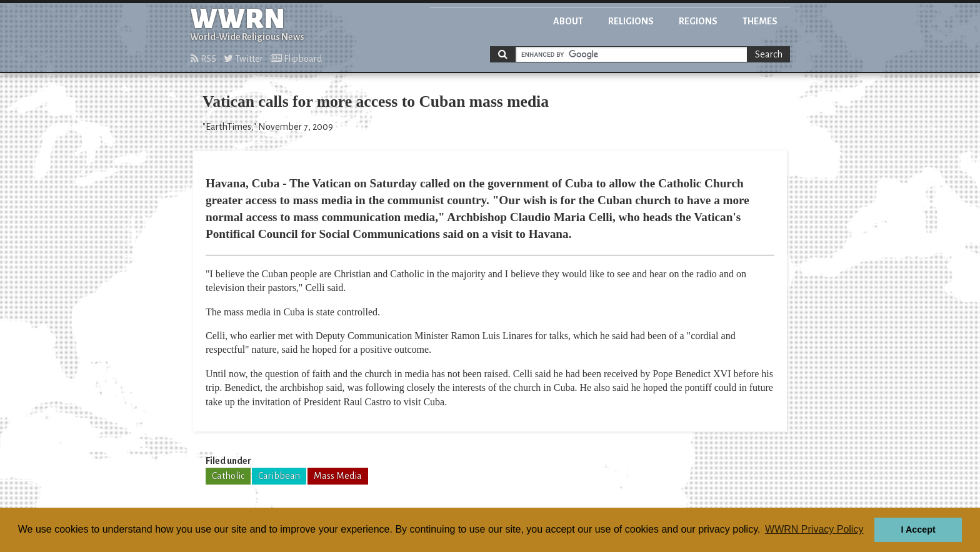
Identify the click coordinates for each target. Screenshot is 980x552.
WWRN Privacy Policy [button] (814, 529)
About (568, 21)
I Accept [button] (918, 530)
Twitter (243, 59)
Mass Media (338, 476)
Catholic (228, 476)
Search (769, 54)
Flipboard (296, 59)
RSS (203, 59)
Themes (760, 21)
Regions (698, 21)
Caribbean (279, 476)
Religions (631, 21)
